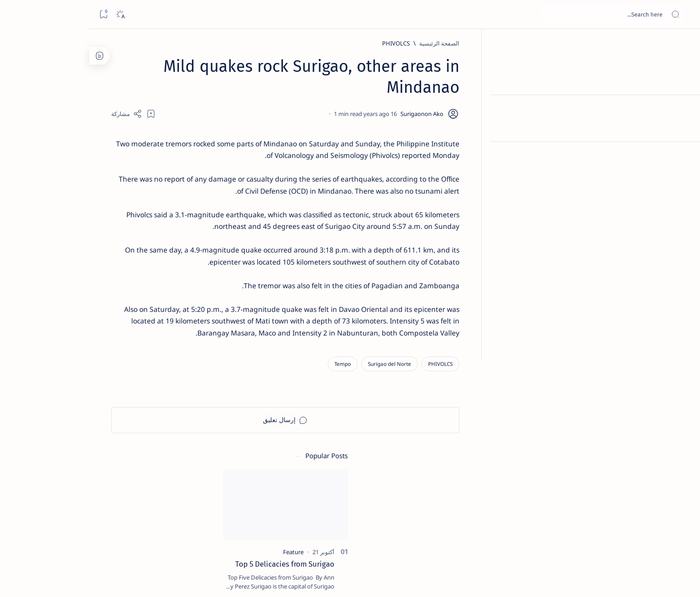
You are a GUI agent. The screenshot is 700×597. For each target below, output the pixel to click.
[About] (683, 109)
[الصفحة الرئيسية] (683, 45)
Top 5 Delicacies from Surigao (150, 152)
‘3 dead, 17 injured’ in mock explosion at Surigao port (154, 367)
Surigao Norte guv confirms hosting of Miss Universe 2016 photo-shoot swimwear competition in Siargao (150, 318)
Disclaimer (177, 539)
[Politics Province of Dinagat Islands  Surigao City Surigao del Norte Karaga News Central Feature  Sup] (183, 422)
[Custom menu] (683, 156)
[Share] (246, 114)
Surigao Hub (574, 580)
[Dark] (31, 15)
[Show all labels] (192, 510)
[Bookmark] (14, 15)
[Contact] (683, 127)
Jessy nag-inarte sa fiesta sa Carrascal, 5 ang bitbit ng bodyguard (153, 216)
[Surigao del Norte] (509, 369)
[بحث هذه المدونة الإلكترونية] (524, 14)
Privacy (146, 539)
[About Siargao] (118, 444)
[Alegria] (154, 242)
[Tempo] (462, 369)
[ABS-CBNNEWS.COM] (183, 467)
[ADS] (183, 489)
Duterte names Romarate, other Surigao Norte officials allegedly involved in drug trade (146, 264)
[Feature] (158, 140)
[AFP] (118, 489)
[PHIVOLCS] (516, 43)
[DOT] (154, 291)
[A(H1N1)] (183, 444)
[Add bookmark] (271, 114)
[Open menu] (683, 15)
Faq (123, 539)
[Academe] (118, 467)
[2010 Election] (118, 422)
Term (206, 539)
